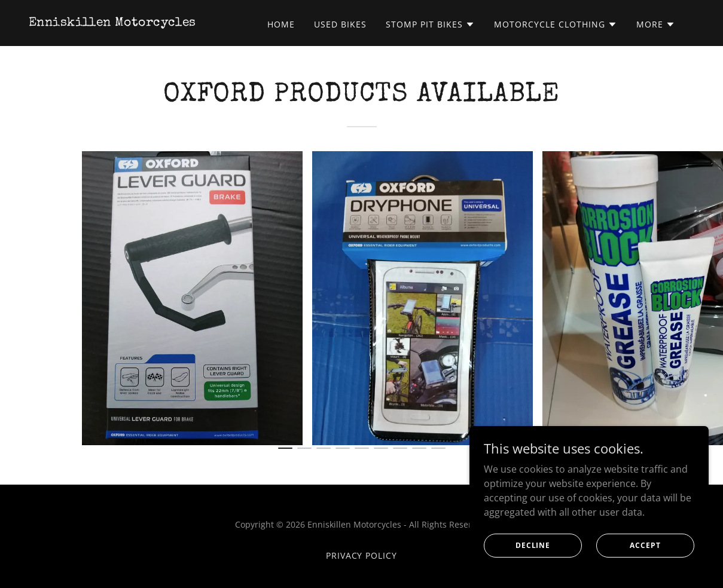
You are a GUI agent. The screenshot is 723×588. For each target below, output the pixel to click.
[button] (430, 24)
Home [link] (281, 24)
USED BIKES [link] (340, 24)
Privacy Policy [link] (362, 555)
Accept (645, 545)
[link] (112, 22)
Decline (533, 545)
